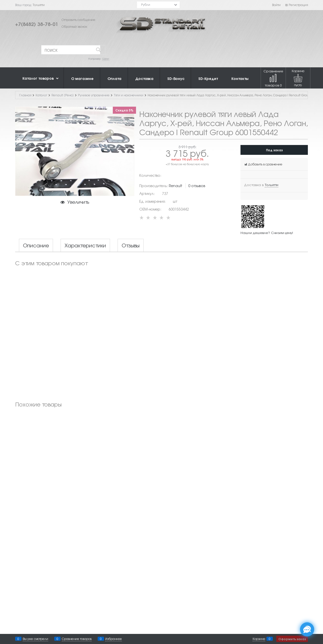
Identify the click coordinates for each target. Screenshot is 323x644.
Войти (276, 5)
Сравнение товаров (273, 78)
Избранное (114, 639)
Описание (36, 245)
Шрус (106, 59)
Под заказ (274, 150)
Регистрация (296, 5)
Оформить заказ (292, 639)
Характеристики (85, 245)
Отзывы (131, 245)
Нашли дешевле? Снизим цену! (267, 233)
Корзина (259, 639)
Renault (176, 186)
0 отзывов (197, 186)
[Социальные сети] (307, 629)
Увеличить (78, 202)
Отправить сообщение (78, 20)
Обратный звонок (74, 26)
